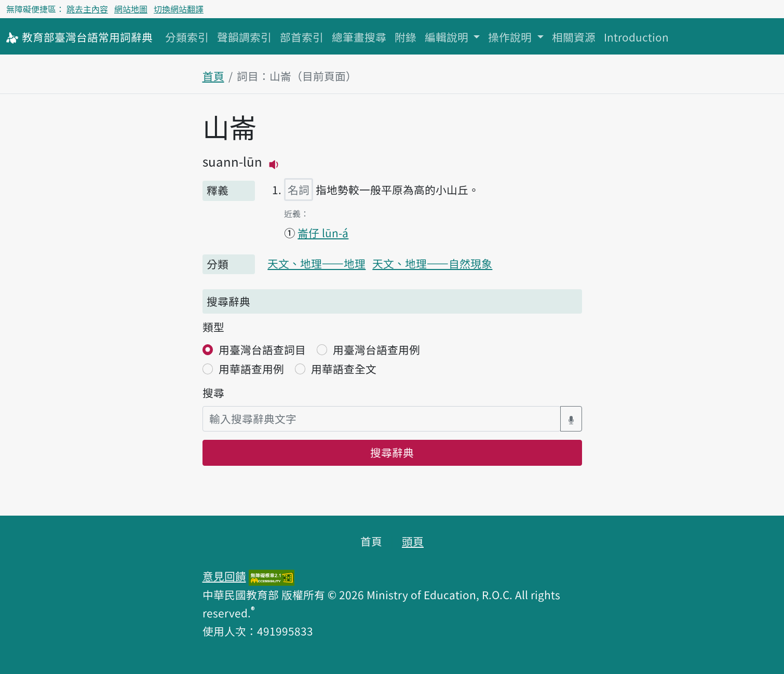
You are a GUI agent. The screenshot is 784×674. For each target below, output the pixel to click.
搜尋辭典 (392, 452)
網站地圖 (131, 9)
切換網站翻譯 (179, 9)
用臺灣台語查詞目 (262, 349)
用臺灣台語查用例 (376, 349)
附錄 (405, 37)
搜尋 (213, 393)
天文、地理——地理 (316, 263)
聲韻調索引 (244, 37)
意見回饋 (224, 576)
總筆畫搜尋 (359, 37)
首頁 (213, 76)
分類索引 (187, 37)
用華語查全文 (344, 369)
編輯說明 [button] (448, 37)
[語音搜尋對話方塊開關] (571, 419)
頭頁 (413, 541)
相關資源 (574, 37)
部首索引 (302, 37)
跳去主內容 (87, 9)
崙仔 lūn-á (323, 233)
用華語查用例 (251, 369)
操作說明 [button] (511, 37)
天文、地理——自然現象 (432, 263)
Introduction (636, 37)
